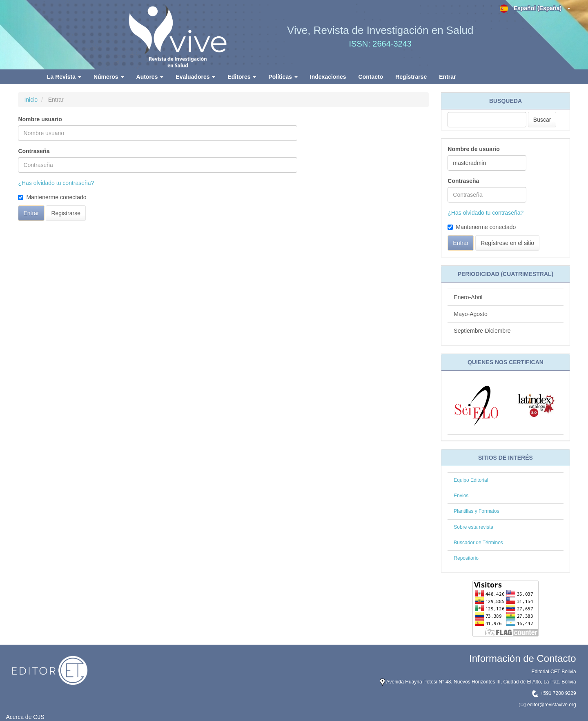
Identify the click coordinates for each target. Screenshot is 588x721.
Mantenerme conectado (52, 197)
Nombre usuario (40, 119)
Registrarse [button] (66, 213)
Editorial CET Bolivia (553, 672)
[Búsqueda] (487, 120)
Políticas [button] (283, 77)
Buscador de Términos (478, 543)
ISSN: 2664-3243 (380, 44)
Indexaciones (328, 77)
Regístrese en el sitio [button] (507, 243)
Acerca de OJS (25, 717)
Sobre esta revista (473, 527)
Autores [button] (150, 77)
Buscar (542, 120)
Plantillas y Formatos (476, 511)
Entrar (447, 77)
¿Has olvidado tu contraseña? (56, 183)
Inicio (31, 100)
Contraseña (34, 151)
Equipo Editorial (471, 480)
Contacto (371, 77)
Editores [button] (242, 77)
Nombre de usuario (474, 149)
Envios (461, 496)
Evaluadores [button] (195, 77)
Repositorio (466, 558)
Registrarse (411, 77)
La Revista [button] (64, 77)
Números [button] (109, 77)
